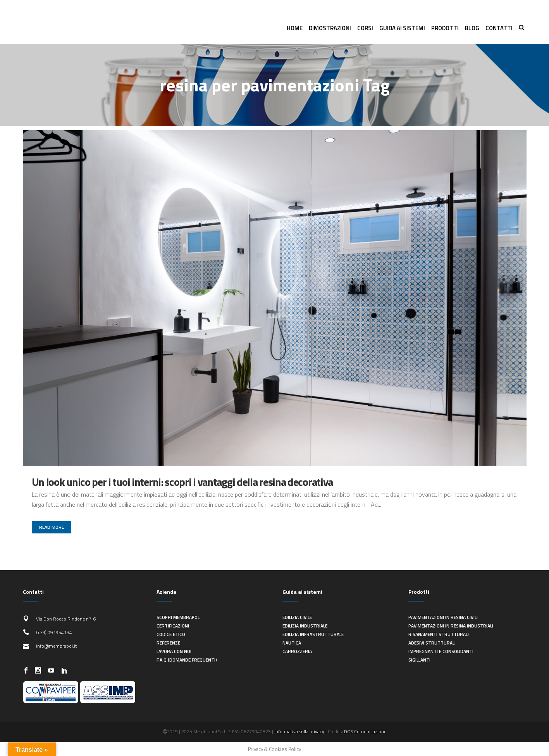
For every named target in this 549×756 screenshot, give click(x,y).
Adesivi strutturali (432, 643)
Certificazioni (173, 626)
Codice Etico (171, 634)
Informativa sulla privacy (299, 731)
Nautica (292, 643)
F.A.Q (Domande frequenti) (187, 660)
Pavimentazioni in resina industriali (451, 626)
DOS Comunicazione (365, 731)
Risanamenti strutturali (439, 634)
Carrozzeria (297, 651)
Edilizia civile (297, 617)
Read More (52, 527)
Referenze (168, 643)
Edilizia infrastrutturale (313, 634)
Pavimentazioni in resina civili (443, 617)
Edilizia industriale (305, 626)
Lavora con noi (174, 651)
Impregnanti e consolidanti (441, 651)
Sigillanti (419, 660)
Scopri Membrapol (178, 617)
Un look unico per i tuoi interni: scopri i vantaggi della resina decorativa (182, 482)
